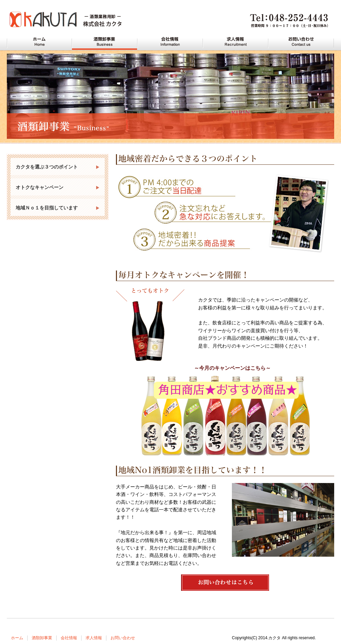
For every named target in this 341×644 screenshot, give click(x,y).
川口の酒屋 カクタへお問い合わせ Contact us (301, 42)
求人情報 (94, 638)
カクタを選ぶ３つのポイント (47, 167)
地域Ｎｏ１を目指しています (47, 208)
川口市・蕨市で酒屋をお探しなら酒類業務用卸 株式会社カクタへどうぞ (72, 20)
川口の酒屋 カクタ (39, 42)
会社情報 (69, 638)
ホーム (17, 638)
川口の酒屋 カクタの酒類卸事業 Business (105, 42)
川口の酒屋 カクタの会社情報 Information (170, 42)
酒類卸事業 (42, 638)
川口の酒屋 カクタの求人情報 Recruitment (236, 42)
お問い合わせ (123, 638)
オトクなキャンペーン (40, 187)
